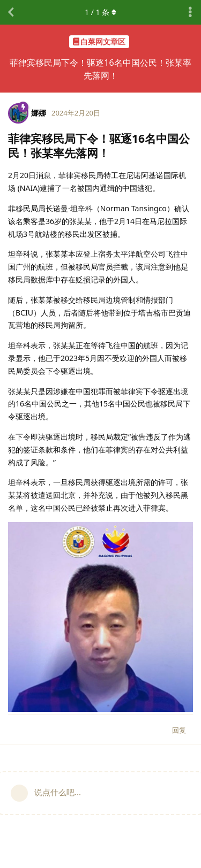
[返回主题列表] (11, 12)
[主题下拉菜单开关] (190, 12)
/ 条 (100, 12)
